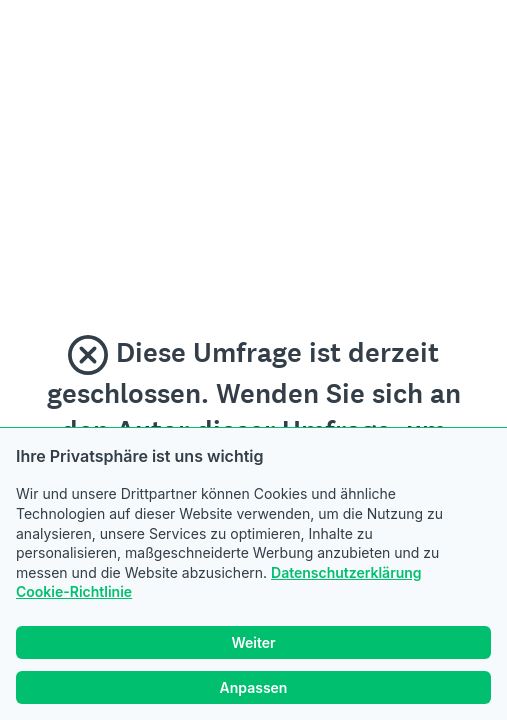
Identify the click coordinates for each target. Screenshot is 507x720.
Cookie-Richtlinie (74, 591)
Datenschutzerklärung (346, 572)
